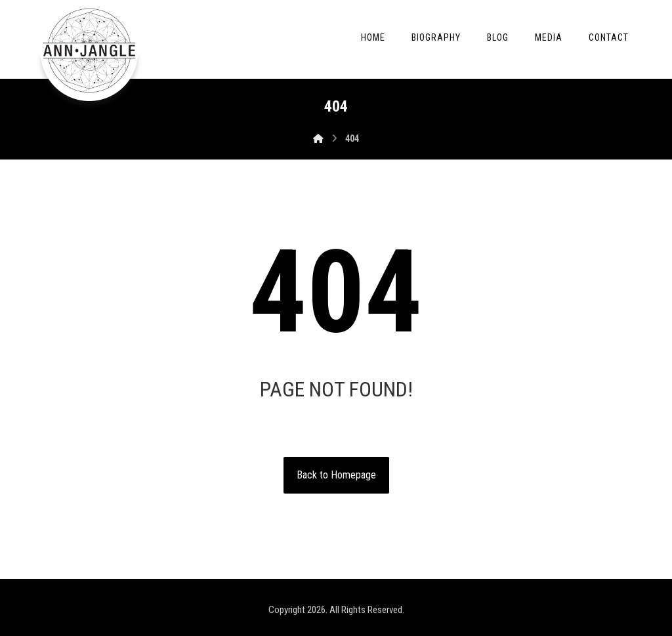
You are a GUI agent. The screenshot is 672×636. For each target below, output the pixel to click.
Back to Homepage (336, 475)
